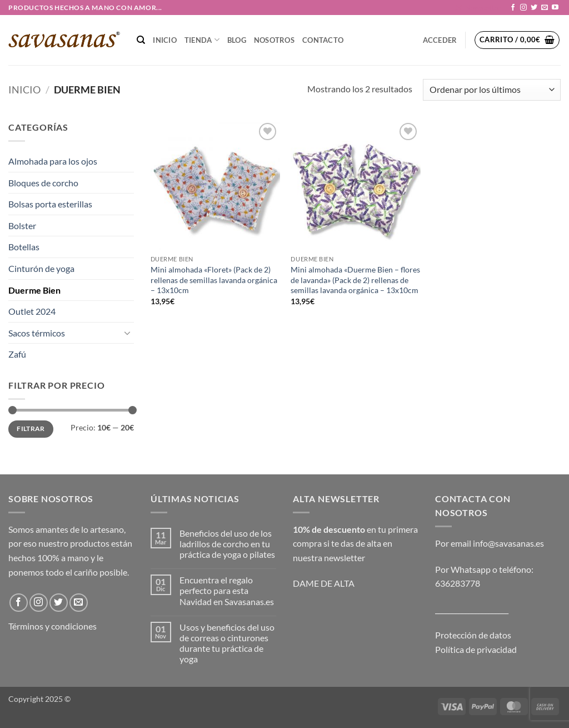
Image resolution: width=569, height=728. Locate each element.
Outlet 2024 (32, 311)
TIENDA (202, 40)
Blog (237, 40)
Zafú (17, 354)
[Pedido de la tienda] (492, 90)
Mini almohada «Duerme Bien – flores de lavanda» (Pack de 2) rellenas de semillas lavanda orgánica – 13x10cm (355, 280)
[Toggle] (127, 333)
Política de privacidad (476, 649)
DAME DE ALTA (324, 583)
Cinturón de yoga (41, 268)
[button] (478, 8)
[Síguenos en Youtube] (555, 8)
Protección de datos (473, 635)
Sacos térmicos (37, 333)
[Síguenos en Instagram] (523, 8)
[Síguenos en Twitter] (534, 8)
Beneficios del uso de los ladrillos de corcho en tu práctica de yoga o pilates (227, 544)
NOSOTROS (274, 40)
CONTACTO (323, 40)
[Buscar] (141, 40)
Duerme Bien (34, 290)
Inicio (165, 40)
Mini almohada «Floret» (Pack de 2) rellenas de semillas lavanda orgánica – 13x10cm (214, 280)
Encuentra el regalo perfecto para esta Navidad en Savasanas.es (227, 590)
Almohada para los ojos (53, 161)
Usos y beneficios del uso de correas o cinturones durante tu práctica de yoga (227, 643)
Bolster (22, 226)
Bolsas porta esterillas (50, 204)
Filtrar (31, 429)
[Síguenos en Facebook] (513, 8)
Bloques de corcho (43, 183)
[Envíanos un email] (545, 8)
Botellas (24, 247)
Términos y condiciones (53, 626)
